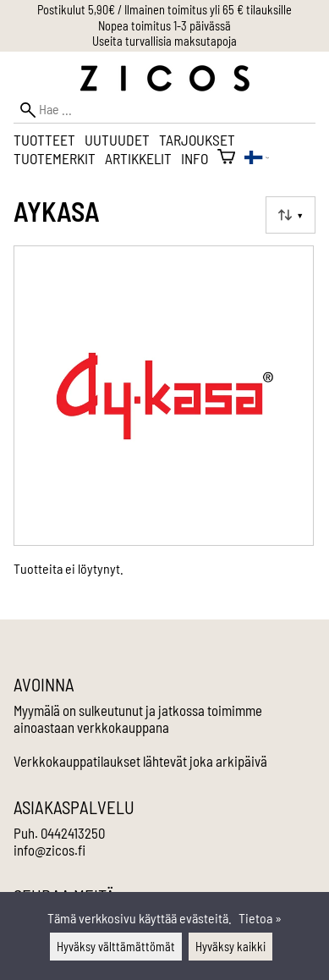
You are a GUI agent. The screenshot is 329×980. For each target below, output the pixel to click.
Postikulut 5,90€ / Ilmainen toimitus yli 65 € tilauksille (164, 10)
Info (195, 158)
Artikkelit (138, 158)
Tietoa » (260, 918)
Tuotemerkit (55, 158)
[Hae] (164, 110)
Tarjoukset (197, 140)
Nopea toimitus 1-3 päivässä (164, 26)
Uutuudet (117, 140)
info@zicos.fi (49, 850)
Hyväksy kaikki (230, 947)
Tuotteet (44, 140)
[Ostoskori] (226, 158)
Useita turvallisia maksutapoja (164, 41)
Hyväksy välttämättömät (116, 947)
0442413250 (73, 833)
